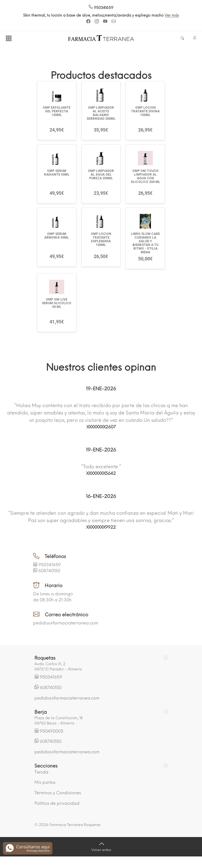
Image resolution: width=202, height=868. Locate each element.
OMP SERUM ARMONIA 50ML (57, 236)
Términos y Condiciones (58, 793)
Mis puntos (45, 782)
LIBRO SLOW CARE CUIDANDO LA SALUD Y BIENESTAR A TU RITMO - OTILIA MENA (145, 243)
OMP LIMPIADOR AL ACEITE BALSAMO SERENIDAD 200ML (101, 113)
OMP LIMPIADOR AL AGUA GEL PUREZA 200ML (101, 175)
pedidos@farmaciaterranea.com (66, 623)
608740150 (49, 571)
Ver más (172, 15)
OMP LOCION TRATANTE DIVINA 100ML (145, 111)
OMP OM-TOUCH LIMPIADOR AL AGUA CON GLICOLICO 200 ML (145, 176)
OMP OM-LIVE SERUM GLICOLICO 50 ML (57, 303)
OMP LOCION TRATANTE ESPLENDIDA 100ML (101, 239)
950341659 (101, 8)
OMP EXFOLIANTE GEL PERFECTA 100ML (57, 111)
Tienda (41, 772)
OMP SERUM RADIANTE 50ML (57, 173)
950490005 (52, 731)
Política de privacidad (57, 803)
